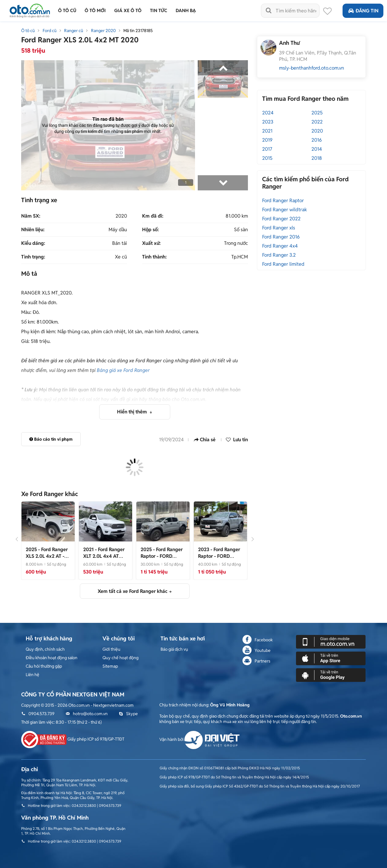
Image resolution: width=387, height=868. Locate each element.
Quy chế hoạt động (120, 658)
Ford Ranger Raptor (283, 201)
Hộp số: (150, 230)
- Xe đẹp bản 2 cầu (104, 559)
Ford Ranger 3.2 (279, 255)
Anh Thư (289, 43)
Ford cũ (50, 31)
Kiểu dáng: (33, 243)
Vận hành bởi (199, 739)
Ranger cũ (74, 31)
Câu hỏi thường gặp (44, 666)
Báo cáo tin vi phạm (51, 439)
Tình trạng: (33, 257)
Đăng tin (363, 11)
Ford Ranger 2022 (281, 219)
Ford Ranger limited (283, 264)
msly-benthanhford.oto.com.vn (312, 68)
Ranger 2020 (103, 31)
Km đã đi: (153, 216)
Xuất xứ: (151, 243)
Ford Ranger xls (279, 228)
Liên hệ (33, 675)
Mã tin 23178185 (138, 31)
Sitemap (110, 666)
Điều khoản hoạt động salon (52, 658)
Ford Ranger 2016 (281, 237)
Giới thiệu (111, 649)
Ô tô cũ (28, 31)
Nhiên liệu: (33, 230)
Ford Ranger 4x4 (280, 246)
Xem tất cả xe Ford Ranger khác (133, 591)
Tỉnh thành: (154, 257)
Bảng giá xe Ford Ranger (123, 370)
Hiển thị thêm (133, 412)
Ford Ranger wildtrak (285, 210)
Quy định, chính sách (45, 649)
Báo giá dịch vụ (174, 649)
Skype (128, 714)
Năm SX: (31, 216)
